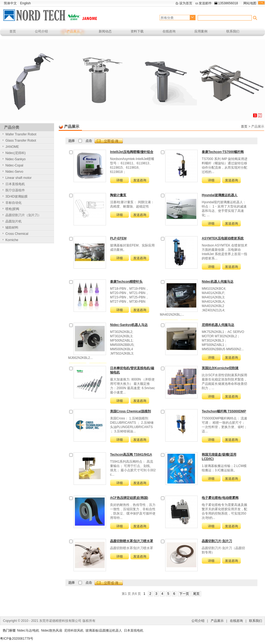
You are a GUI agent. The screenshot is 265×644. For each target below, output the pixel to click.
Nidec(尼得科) (16, 153)
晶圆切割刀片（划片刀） (23, 215)
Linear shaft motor (19, 178)
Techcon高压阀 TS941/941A (131, 455)
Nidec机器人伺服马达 (218, 282)
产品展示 (73, 31)
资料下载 (137, 31)
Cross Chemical (17, 234)
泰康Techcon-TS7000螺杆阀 (223, 152)
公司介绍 (41, 31)
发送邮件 (205, 3)
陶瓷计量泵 (118, 195)
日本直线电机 (15, 184)
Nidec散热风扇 (52, 630)
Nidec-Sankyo (16, 159)
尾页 (196, 594)
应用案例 (201, 31)
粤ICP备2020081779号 (17, 639)
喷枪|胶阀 (12, 209)
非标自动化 (14, 203)
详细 (120, 180)
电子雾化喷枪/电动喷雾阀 (220, 498)
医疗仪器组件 (15, 190)
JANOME (12, 147)
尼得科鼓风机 (74, 630)
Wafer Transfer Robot (21, 134)
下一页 (184, 594)
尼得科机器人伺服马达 (218, 325)
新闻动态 (105, 31)
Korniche (12, 240)
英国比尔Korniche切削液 (220, 368)
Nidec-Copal (14, 165)
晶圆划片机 (14, 221)
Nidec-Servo (14, 172)
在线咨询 (169, 31)
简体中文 (10, 3)
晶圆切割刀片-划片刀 (217, 541)
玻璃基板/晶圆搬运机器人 (104, 630)
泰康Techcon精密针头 (126, 282)
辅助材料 (12, 228)
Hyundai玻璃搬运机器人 (219, 195)
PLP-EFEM (118, 238)
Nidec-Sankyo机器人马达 (129, 325)
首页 (13, 31)
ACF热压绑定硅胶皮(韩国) (129, 498)
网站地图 (250, 3)
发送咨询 (140, 180)
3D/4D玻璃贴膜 (16, 196)
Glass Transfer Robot (21, 141)
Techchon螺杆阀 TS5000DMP (224, 411)
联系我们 (233, 31)
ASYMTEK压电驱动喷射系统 (223, 238)
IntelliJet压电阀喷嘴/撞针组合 (132, 152)
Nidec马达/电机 (28, 630)
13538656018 (228, 3)
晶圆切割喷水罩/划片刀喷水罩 (132, 541)
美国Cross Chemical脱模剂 (130, 411)
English (25, 3)
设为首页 (186, 3)
